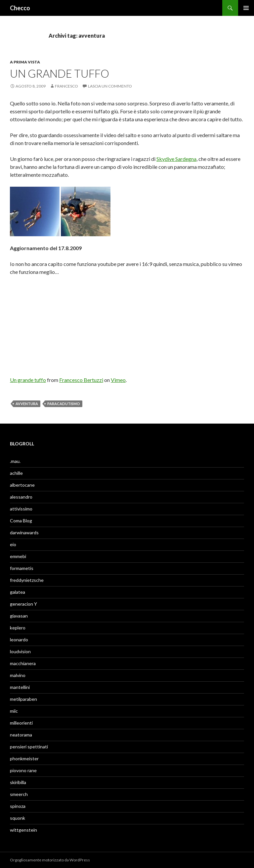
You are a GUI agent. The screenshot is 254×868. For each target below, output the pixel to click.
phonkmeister (24, 758)
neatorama (21, 735)
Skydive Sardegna (176, 159)
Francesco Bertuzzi (81, 380)
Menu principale (246, 8)
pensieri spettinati (29, 747)
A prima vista (25, 62)
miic (14, 711)
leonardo (19, 640)
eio (13, 544)
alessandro (21, 497)
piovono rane (23, 770)
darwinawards (24, 532)
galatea (18, 592)
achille (16, 473)
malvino (18, 675)
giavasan (19, 616)
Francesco (66, 86)
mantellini (20, 687)
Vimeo (118, 380)
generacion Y (23, 604)
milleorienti (21, 723)
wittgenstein (23, 830)
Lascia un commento (110, 86)
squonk (18, 818)
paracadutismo (64, 404)
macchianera (23, 663)
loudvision (20, 651)
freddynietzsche (27, 580)
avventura (27, 404)
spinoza (18, 806)
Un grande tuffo (60, 73)
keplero (18, 628)
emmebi (18, 556)
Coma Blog (21, 521)
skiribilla (18, 782)
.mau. (15, 461)
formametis (22, 568)
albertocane (22, 485)
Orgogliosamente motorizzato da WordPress (50, 860)
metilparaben (23, 699)
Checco (20, 8)
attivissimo (21, 509)
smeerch (19, 794)
